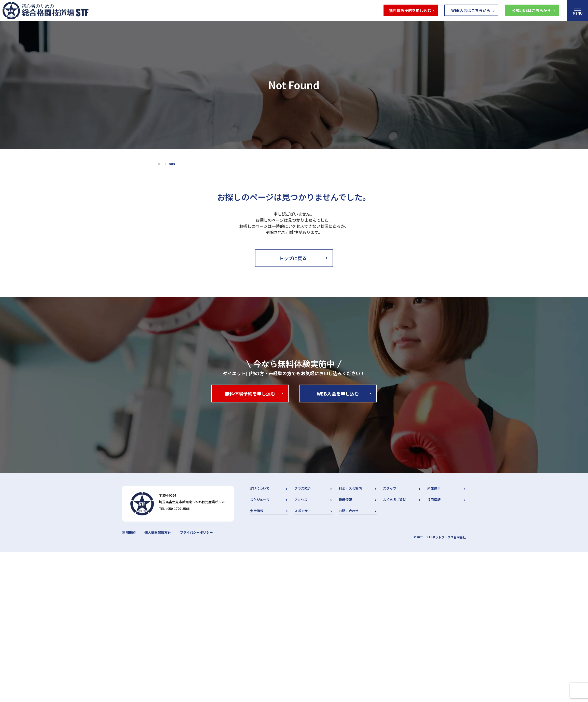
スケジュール (260, 500)
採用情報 (434, 500)
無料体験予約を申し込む (410, 10)
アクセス (301, 500)
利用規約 (129, 532)
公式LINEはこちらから (531, 10)
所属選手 (434, 488)
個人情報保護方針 (158, 532)
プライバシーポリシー (196, 532)
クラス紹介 (303, 488)
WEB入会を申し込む (338, 394)
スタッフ (390, 488)
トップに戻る (293, 258)
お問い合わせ (349, 511)
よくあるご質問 (395, 500)
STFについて (260, 488)
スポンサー (303, 511)
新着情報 (345, 500)
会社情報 (257, 511)
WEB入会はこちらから (471, 10)
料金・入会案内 (350, 488)
